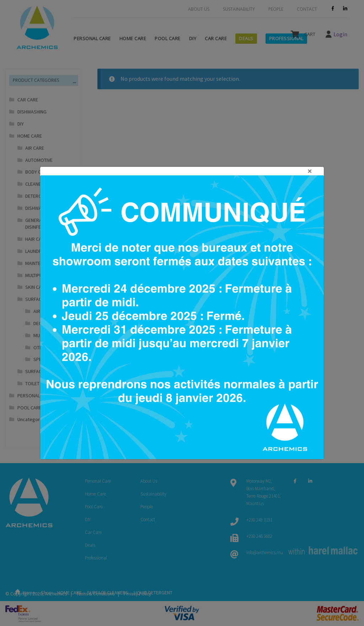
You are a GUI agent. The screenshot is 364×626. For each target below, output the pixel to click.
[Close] (182, 171)
